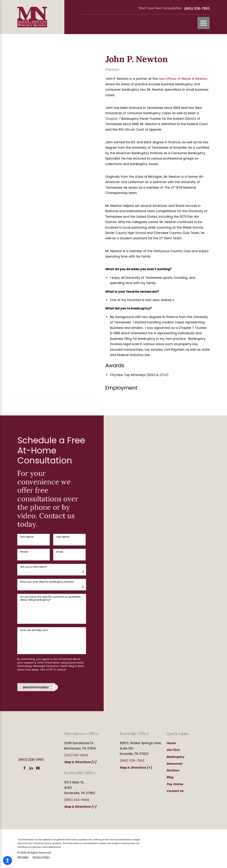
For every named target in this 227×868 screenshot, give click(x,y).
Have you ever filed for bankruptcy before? (47, 582)
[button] (8, 861)
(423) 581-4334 (76, 755)
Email (60, 552)
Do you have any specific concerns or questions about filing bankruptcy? (50, 598)
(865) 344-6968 (77, 800)
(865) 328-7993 (197, 8)
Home (171, 743)
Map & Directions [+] (80, 762)
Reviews (173, 770)
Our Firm (173, 750)
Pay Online (175, 784)
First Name (27, 537)
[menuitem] (185, 743)
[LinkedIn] (31, 768)
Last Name (63, 537)
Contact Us (175, 791)
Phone (24, 552)
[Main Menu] (204, 23)
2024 (163, 375)
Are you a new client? (34, 567)
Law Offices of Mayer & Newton (183, 79)
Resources (174, 764)
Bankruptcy (175, 757)
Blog (170, 777)
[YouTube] (38, 768)
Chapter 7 (113, 119)
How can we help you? (34, 630)
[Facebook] (24, 768)
